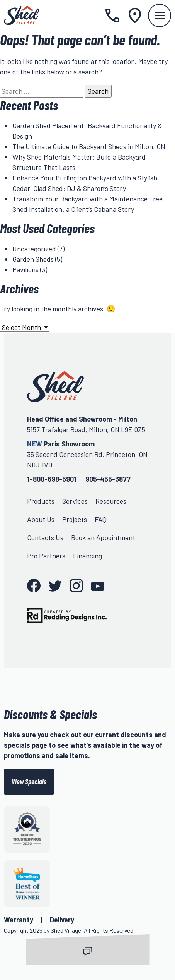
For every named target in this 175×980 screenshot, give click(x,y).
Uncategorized (34, 249)
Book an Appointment (103, 537)
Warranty (19, 920)
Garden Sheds (33, 259)
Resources (111, 501)
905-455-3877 (108, 479)
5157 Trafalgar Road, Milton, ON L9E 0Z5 (86, 429)
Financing (87, 556)
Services (75, 501)
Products (41, 501)
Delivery (62, 920)
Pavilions (25, 269)
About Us (41, 519)
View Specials (29, 781)
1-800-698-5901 (52, 479)
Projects (75, 519)
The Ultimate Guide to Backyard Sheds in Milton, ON (89, 146)
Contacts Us (45, 537)
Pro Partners (46, 556)
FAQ (101, 519)
